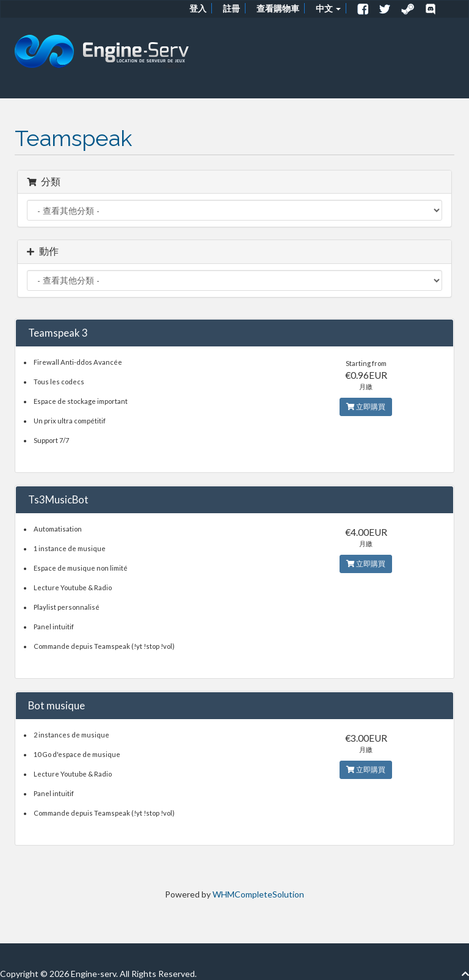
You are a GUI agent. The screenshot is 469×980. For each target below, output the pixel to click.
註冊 (231, 8)
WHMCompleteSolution (258, 894)
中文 (328, 8)
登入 (198, 8)
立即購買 (366, 407)
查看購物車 (278, 8)
